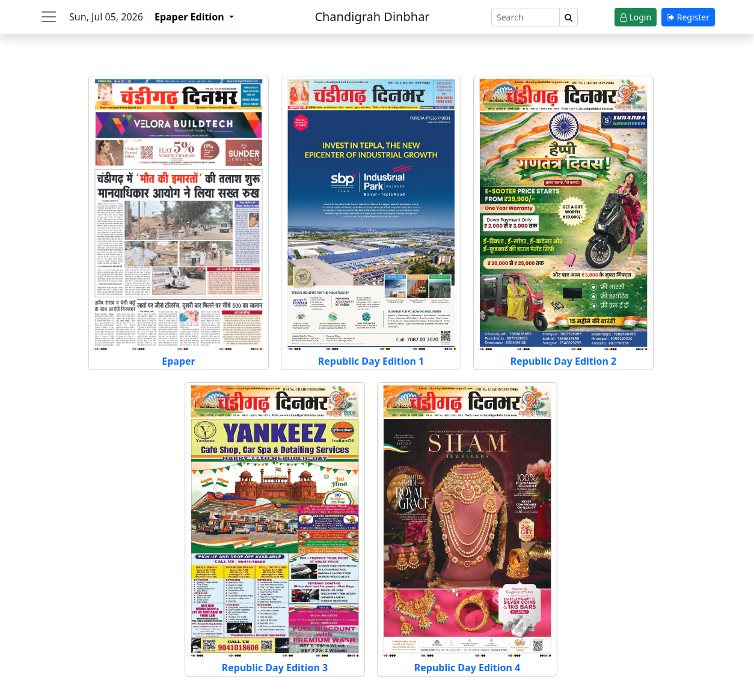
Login (636, 17)
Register (688, 17)
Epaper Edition (191, 17)
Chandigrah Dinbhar (372, 17)
